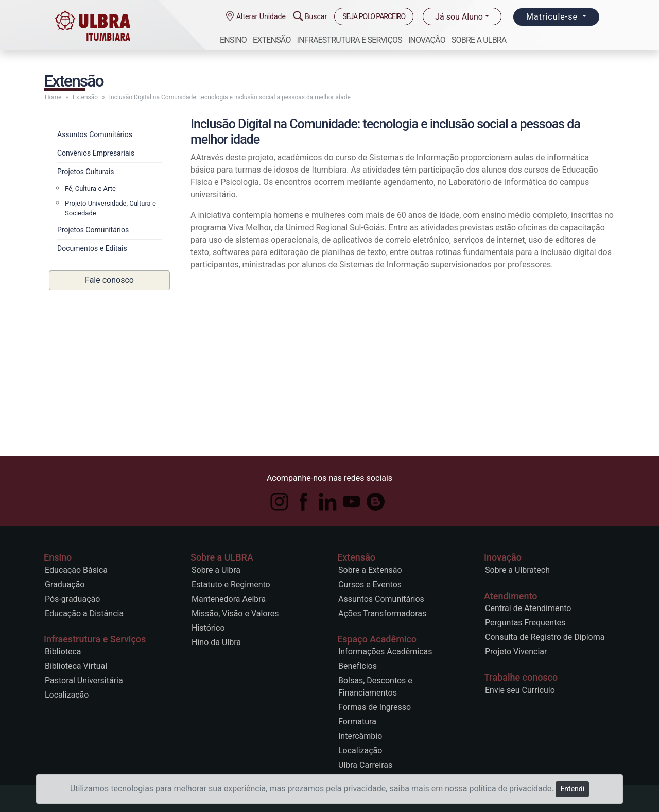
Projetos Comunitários (93, 230)
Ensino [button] (233, 40)
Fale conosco (109, 280)
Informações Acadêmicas (385, 652)
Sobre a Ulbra (216, 570)
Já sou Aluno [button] (459, 17)
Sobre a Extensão (370, 570)
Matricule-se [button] (553, 17)
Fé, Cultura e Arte (90, 188)
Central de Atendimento (528, 608)
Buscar (314, 16)
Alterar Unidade (259, 16)
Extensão (272, 40)
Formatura (357, 722)
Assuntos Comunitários (95, 134)
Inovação (427, 40)
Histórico (208, 628)
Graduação (65, 585)
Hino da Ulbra (216, 642)
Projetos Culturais (86, 172)
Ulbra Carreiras (365, 765)
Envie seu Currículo (520, 690)
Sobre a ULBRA (479, 40)
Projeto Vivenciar (516, 652)
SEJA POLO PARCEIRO (374, 16)
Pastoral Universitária (84, 680)
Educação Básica (76, 570)
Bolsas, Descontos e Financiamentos (375, 687)
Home (53, 97)
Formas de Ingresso (375, 707)
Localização (67, 695)
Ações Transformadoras (382, 613)
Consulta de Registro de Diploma (545, 637)
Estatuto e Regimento (231, 585)
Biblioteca (63, 652)
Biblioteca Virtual (76, 666)
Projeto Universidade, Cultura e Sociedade (110, 208)
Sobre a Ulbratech (517, 570)
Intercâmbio (360, 736)
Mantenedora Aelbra (229, 599)
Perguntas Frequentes (525, 623)
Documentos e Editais (92, 248)
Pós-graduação (72, 599)
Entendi (572, 789)
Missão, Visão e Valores (235, 613)
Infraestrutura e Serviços (350, 40)
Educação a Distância (84, 613)
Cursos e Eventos (370, 585)
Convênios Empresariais (96, 153)
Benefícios (358, 666)
